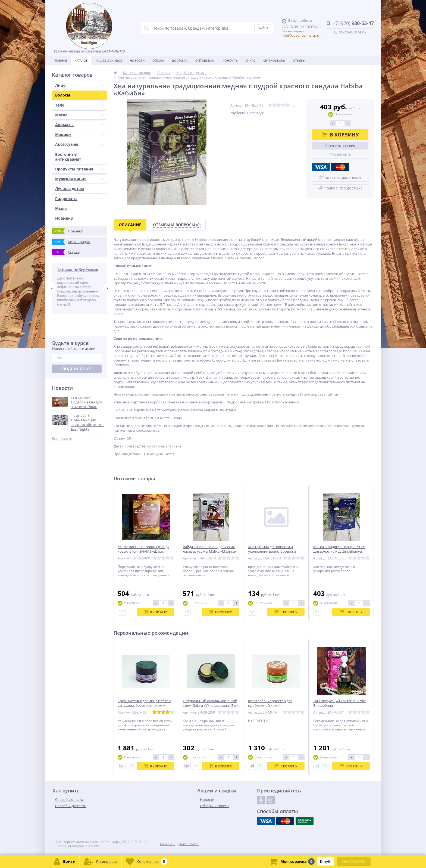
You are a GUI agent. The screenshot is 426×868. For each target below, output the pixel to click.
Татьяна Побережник (79, 270)
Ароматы (79, 125)
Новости (137, 60)
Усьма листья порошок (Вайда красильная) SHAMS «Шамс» (143, 549)
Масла (79, 115)
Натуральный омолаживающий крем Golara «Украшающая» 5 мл (211, 703)
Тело (79, 105)
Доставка (180, 60)
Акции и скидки (109, 60)
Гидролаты (79, 199)
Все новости (62, 439)
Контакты (230, 60)
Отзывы (299, 60)
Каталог (81, 60)
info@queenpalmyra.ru (300, 35)
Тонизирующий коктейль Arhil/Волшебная (340, 703)
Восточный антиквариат (68, 157)
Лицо (79, 85)
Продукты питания (79, 169)
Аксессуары (79, 144)
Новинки (64, 218)
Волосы (79, 95)
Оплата (158, 60)
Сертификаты (274, 60)
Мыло (61, 208)
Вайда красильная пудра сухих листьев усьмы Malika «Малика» (210, 549)
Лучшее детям (70, 189)
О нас (251, 60)
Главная (60, 60)
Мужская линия (79, 179)
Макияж (79, 134)
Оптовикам (205, 60)
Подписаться (77, 369)
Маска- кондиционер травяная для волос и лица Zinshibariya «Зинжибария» (339, 551)
